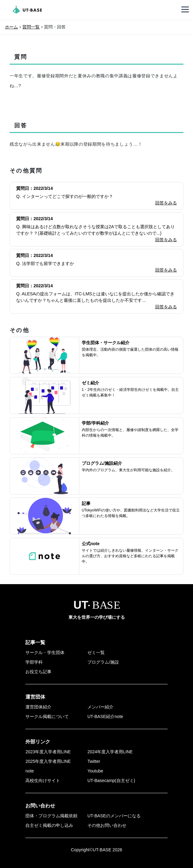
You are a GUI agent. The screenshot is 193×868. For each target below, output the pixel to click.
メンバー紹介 (100, 707)
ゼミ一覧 (96, 652)
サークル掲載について (47, 716)
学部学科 (34, 662)
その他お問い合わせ (107, 825)
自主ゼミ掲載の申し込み (49, 825)
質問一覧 (31, 27)
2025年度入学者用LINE (48, 761)
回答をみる (166, 203)
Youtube (95, 771)
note (30, 771)
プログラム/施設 (103, 662)
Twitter (94, 761)
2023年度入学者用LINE (48, 752)
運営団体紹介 (38, 707)
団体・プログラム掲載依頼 (51, 816)
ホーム (11, 27)
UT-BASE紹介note (105, 716)
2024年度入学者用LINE (110, 752)
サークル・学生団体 (45, 652)
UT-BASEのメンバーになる (114, 816)
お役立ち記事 (38, 672)
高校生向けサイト (43, 780)
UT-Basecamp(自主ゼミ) (111, 780)
